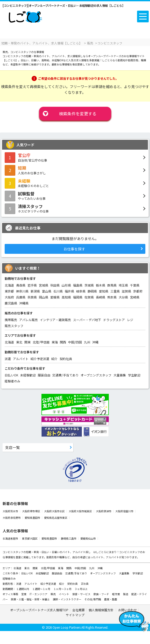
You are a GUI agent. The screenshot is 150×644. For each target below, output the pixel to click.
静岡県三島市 (69, 538)
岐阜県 (81, 291)
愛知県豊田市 (33, 518)
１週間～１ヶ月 (41, 589)
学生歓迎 (134, 375)
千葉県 (135, 285)
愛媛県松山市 (88, 538)
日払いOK (11, 375)
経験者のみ (12, 381)
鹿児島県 (11, 303)
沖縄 (95, 342)
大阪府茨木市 (11, 511)
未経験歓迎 (28, 375)
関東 (27, 342)
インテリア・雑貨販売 (55, 320)
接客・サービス (82, 594)
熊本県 (112, 297)
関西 (63, 342)
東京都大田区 (30, 538)
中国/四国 (75, 342)
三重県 (115, 291)
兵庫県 (21, 297)
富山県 (47, 291)
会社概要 (78, 610)
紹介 (54, 359)
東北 (19, 342)
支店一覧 (12, 447)
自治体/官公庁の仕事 (75, 157)
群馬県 (112, 285)
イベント (64, 594)
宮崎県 (135, 297)
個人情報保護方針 (101, 610)
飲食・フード (102, 594)
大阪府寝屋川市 (125, 511)
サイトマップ (75, 615)
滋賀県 (126, 291)
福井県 (69, 291)
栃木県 (101, 285)
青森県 (21, 285)
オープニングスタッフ (96, 375)
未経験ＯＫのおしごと (75, 183)
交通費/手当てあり (65, 375)
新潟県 (35, 291)
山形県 (66, 285)
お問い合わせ (127, 610)
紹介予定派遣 (40, 359)
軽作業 (116, 594)
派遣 (8, 359)
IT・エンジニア (39, 594)
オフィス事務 (11, 594)
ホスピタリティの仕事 (75, 208)
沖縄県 (24, 303)
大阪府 (9, 297)
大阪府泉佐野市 (12, 518)
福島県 (78, 285)
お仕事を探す (74, 249)
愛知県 (104, 291)
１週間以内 (23, 589)
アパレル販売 (28, 320)
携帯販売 (11, 320)
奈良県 (32, 297)
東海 (55, 342)
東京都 (9, 291)
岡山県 (44, 297)
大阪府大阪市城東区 (81, 511)
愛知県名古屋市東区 (56, 518)
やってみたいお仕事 (75, 196)
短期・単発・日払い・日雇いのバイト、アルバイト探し (58, 552)
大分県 (123, 297)
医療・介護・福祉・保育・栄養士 (31, 599)
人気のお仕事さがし (75, 170)
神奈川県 (22, 291)
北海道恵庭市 (11, 538)
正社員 (85, 584)
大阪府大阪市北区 (55, 511)
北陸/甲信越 (41, 342)
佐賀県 (89, 297)
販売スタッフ (14, 326)
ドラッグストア (114, 320)
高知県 (66, 297)
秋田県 (55, 285)
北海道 (9, 285)
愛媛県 (55, 297)
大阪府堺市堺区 (31, 511)
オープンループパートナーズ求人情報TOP (39, 610)
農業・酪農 (111, 599)
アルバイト (21, 359)
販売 (53, 594)
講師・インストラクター (67, 599)
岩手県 (32, 285)
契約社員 (66, 359)
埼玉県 (123, 285)
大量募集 (120, 375)
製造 (126, 594)
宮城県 (44, 285)
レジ (130, 320)
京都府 (138, 291)
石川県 (58, 291)
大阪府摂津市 (104, 511)
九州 (87, 342)
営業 (24, 594)
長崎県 (101, 297)
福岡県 (78, 297)
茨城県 (89, 285)
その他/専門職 (93, 599)
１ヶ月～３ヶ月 (63, 589)
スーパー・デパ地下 (87, 320)
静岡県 (92, 291)
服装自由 (44, 375)
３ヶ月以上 (81, 589)
